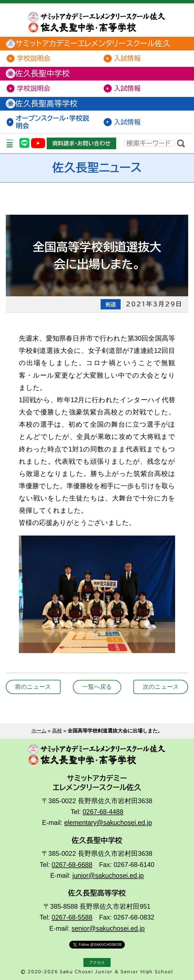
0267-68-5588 (72, 917)
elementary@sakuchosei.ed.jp (108, 823)
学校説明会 (34, 58)
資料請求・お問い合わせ (81, 143)
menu (10, 143)
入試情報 (127, 58)
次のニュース (161, 687)
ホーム (39, 731)
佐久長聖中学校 (40, 74)
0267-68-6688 (72, 865)
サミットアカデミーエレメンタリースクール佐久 (90, 44)
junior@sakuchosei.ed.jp (108, 876)
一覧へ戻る (97, 687)
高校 (57, 731)
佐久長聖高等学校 (44, 104)
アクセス (97, 962)
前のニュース (33, 687)
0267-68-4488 (103, 812)
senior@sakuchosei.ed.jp (108, 928)
